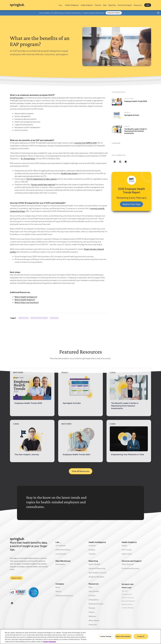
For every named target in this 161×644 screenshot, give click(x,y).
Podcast (92, 608)
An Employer (61, 545)
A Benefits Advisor (63, 550)
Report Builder (95, 564)
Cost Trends (127, 550)
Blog (90, 587)
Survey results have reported (43, 184)
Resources (94, 584)
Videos (91, 612)
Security (125, 591)
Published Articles (96, 604)
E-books (92, 595)
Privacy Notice (127, 594)
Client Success (128, 564)
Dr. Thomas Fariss (28, 158)
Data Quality (60, 564)
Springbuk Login (128, 584)
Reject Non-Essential (123, 636)
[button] (61, 5)
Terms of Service (128, 598)
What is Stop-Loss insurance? (27, 302)
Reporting (93, 561)
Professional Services (130, 568)
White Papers (94, 620)
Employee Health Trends (39, 318)
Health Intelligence (97, 542)
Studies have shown (69, 173)
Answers (92, 545)
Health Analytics (129, 542)
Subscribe (93, 625)
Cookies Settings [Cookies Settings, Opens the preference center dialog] (106, 636)
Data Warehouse (63, 561)
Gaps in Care (127, 554)
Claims (124, 545)
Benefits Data (24, 318)
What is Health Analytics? (25, 300)
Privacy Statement (50, 642)
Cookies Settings (128, 608)
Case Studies (94, 591)
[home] (33, 5)
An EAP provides (17, 98)
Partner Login (127, 588)
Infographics (94, 600)
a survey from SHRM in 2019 (85, 143)
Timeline (92, 554)
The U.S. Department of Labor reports (41, 179)
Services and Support (132, 561)
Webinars (92, 616)
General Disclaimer (128, 601)
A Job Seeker (61, 554)
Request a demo (16, 578)
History (58, 591)
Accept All (141, 636)
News (58, 587)
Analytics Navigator (97, 577)
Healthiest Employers (64, 595)
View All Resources (81, 471)
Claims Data (54, 318)
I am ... (59, 542)
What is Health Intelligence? (26, 297)
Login (148, 5)
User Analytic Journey (98, 572)
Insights (92, 550)
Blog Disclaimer (127, 604)
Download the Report (114, 13)
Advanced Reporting (97, 568)
